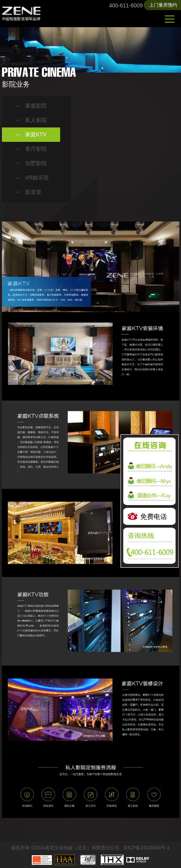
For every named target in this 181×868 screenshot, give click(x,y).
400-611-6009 (126, 5)
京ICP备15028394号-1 (147, 848)
